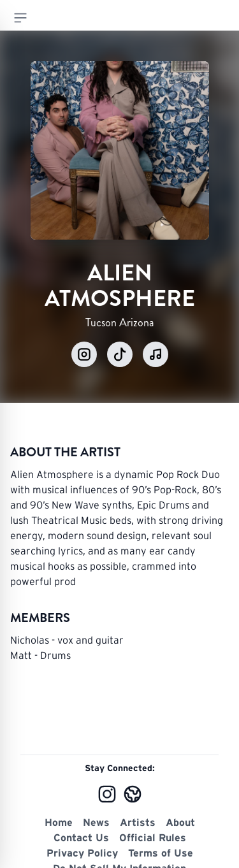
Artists (138, 822)
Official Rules (153, 837)
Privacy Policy (82, 853)
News (96, 822)
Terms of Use (161, 853)
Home (59, 822)
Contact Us (81, 837)
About (180, 822)
